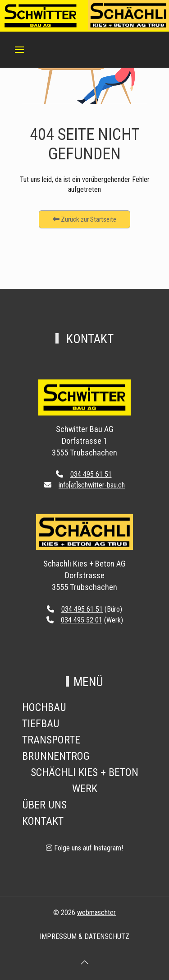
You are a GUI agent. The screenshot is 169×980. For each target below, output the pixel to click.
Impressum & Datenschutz (84, 936)
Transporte (51, 740)
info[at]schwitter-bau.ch (92, 485)
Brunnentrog (56, 756)
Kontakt (43, 821)
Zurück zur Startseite (84, 219)
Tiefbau (41, 724)
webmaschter (96, 913)
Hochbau (44, 707)
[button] (19, 50)
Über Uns (44, 805)
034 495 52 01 (82, 620)
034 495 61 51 (91, 474)
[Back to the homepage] (84, 407)
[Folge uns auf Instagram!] (84, 848)
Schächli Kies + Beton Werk (84, 780)
